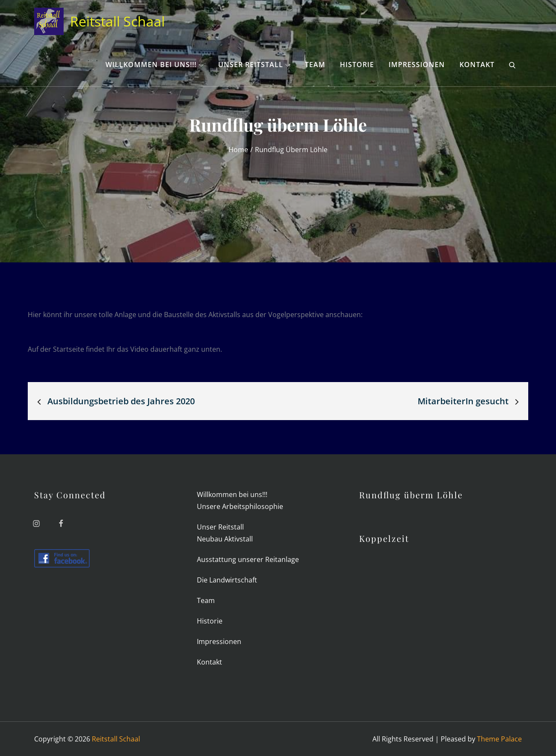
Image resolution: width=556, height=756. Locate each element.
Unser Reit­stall (254, 65)
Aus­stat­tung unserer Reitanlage (248, 559)
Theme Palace (499, 739)
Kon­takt (477, 65)
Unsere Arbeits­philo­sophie (240, 506)
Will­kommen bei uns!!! (155, 65)
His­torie (357, 65)
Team (315, 65)
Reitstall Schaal (117, 21)
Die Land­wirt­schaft (227, 580)
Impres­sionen (417, 65)
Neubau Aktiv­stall (225, 539)
